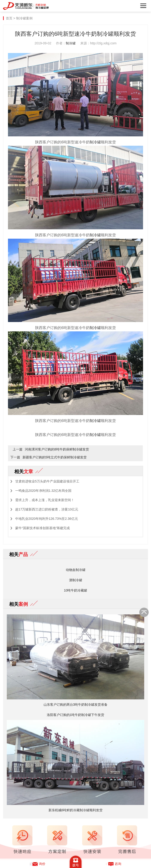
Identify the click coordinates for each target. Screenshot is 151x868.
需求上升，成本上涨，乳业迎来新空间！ (45, 500)
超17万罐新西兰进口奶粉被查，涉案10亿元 (47, 509)
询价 (37, 864)
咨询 (113, 864)
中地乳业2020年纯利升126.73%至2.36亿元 (47, 519)
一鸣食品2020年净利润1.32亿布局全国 (43, 491)
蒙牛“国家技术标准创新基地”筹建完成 (42, 528)
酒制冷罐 (76, 580)
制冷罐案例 (24, 18)
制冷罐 (71, 43)
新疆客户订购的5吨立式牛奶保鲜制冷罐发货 (55, 457)
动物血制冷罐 (76, 570)
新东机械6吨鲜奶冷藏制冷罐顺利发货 (76, 810)
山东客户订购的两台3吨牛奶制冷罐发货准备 (76, 705)
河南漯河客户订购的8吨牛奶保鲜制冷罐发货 (57, 449)
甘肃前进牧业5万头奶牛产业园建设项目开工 (47, 481)
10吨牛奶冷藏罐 (76, 590)
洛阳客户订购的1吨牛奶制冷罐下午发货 (76, 715)
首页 (9, 18)
